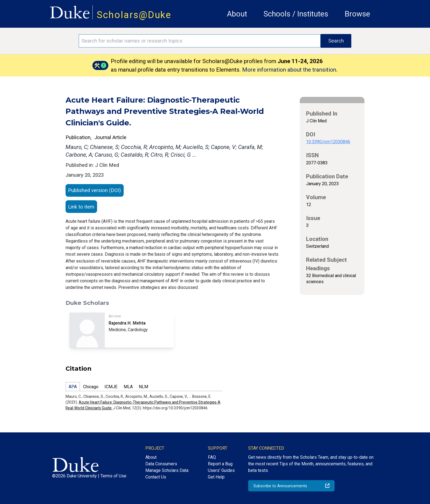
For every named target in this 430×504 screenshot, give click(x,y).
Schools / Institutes (296, 14)
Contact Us (156, 477)
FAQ (212, 457)
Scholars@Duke (134, 15)
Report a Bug (220, 464)
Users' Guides (221, 470)
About (237, 14)
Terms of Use (113, 476)
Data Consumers (161, 464)
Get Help (216, 477)
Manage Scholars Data (167, 470)
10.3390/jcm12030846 (328, 142)
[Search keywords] (200, 41)
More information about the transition (289, 70)
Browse (357, 14)
